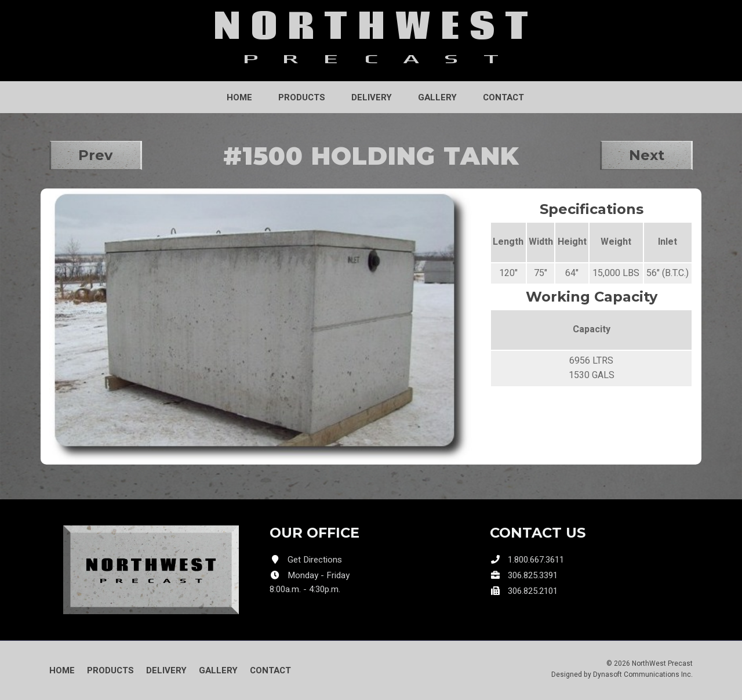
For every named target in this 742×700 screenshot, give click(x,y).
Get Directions (315, 560)
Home (239, 97)
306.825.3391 (533, 575)
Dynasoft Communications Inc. (643, 674)
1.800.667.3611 (536, 560)
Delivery (372, 97)
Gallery (437, 97)
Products (302, 97)
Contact (503, 97)
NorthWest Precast (662, 663)
